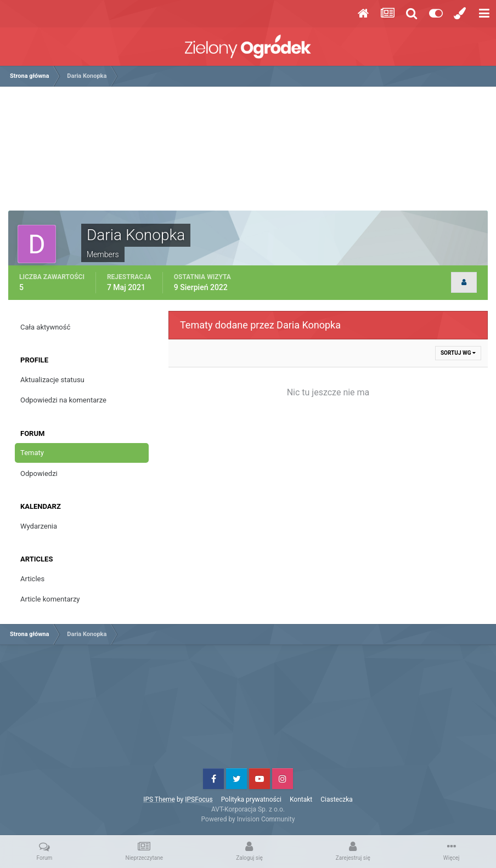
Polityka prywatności (251, 799)
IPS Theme (159, 799)
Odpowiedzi (39, 473)
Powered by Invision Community (248, 819)
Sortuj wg (458, 353)
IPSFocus (199, 799)
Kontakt (301, 799)
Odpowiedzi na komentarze (63, 400)
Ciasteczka (337, 799)
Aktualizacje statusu (52, 380)
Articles (32, 579)
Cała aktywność (45, 327)
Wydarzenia (39, 526)
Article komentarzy (50, 599)
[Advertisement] (248, 152)
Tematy (32, 453)
